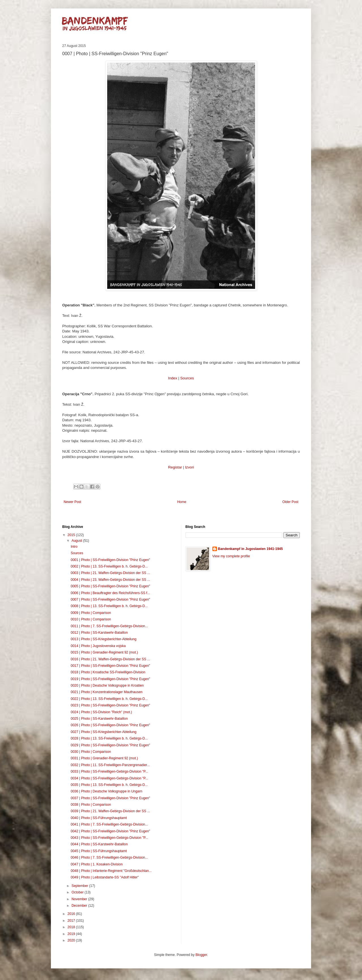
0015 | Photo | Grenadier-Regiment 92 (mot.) (104, 652)
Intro (74, 547)
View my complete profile (231, 556)
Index (173, 378)
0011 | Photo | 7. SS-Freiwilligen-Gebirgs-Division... (109, 626)
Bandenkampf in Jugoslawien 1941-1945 (250, 549)
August (77, 541)
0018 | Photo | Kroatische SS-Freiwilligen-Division (108, 672)
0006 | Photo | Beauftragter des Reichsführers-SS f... (110, 593)
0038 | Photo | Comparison (91, 805)
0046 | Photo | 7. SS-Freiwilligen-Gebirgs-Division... (109, 857)
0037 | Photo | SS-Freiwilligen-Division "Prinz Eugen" (110, 798)
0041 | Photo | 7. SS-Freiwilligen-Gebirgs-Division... (109, 824)
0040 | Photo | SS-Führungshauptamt (99, 818)
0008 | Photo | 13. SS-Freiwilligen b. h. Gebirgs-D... (109, 606)
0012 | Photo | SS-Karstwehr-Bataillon (99, 633)
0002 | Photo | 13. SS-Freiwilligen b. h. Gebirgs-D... (109, 566)
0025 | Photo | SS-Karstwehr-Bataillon (99, 719)
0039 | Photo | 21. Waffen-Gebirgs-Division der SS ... (110, 811)
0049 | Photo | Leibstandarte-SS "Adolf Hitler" (105, 877)
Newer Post (72, 502)
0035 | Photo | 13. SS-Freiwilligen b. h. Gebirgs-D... (109, 785)
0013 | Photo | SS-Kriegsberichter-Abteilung (104, 639)
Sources (187, 378)
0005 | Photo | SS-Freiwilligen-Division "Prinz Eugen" (110, 586)
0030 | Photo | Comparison (91, 752)
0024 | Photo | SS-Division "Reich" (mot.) (101, 712)
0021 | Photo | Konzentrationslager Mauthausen (107, 692)
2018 (72, 927)
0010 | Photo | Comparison (91, 619)
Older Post (290, 502)
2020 (72, 940)
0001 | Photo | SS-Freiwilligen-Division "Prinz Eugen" (110, 560)
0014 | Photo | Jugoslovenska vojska (98, 646)
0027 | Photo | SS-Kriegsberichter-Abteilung (104, 732)
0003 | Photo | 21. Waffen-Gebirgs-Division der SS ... (110, 573)
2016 (72, 914)
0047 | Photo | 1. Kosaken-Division (97, 864)
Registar (175, 467)
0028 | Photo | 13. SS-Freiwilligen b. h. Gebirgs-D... (109, 738)
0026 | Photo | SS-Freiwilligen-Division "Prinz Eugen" (110, 725)
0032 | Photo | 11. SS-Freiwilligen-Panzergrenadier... (110, 765)
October (78, 892)
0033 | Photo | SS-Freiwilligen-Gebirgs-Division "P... (109, 771)
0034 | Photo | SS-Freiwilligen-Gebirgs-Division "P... (109, 778)
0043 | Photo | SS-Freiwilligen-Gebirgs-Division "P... (109, 838)
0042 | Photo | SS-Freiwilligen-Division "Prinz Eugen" (110, 831)
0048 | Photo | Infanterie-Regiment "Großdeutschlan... (111, 871)
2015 (72, 535)
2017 (72, 921)
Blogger (201, 955)
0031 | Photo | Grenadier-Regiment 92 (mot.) (104, 758)
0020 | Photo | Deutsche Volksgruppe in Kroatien (107, 685)
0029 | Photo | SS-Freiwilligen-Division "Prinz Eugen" (110, 745)
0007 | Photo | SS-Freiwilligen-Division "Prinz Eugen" (110, 599)
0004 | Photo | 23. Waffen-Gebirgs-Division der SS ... (110, 580)
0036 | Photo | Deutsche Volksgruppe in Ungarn (106, 791)
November (80, 899)
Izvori (189, 467)
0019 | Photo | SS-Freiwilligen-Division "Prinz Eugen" (110, 679)
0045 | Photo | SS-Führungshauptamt (99, 851)
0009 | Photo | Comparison (91, 613)
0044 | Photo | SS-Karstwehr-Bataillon (99, 844)
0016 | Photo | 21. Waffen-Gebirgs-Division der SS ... (110, 659)
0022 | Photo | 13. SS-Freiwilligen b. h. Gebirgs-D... (109, 699)
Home (182, 502)
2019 (72, 934)
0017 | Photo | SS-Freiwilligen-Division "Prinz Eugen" (110, 666)
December (80, 906)
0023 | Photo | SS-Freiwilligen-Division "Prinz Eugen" (110, 705)
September (80, 886)
